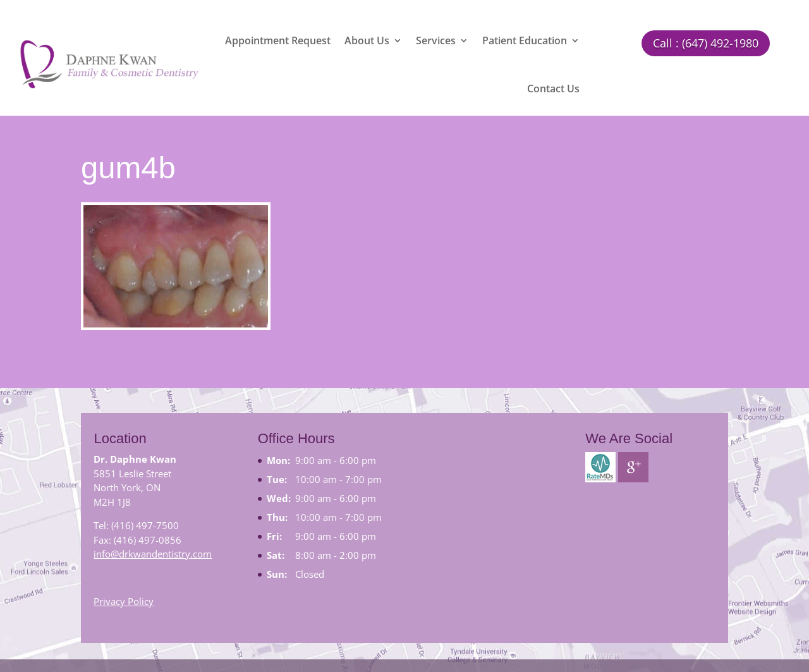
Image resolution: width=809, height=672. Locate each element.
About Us (367, 40)
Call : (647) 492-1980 (706, 43)
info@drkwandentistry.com (153, 554)
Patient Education (525, 40)
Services (436, 40)
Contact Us (553, 89)
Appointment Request (278, 40)
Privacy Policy (124, 601)
